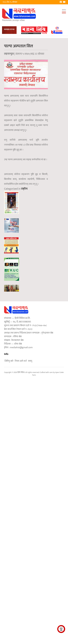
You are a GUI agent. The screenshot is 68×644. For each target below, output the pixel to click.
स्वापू (30, 361)
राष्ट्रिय (24, 189)
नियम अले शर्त (21, 361)
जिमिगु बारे (9, 361)
